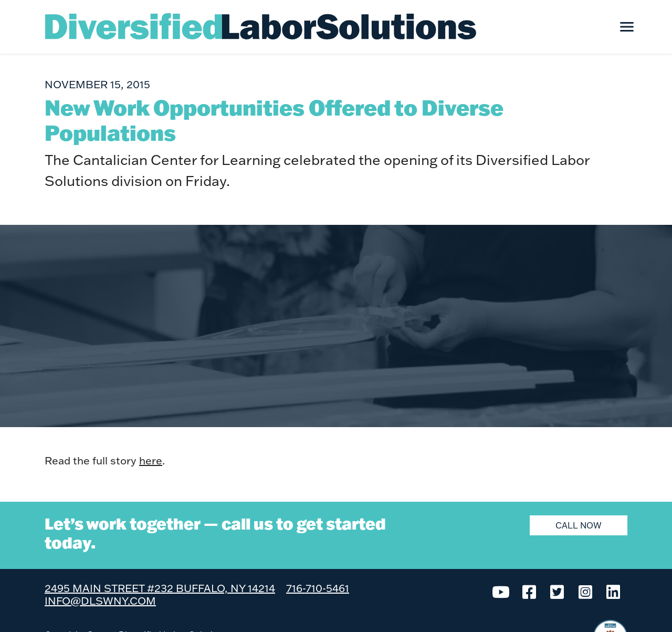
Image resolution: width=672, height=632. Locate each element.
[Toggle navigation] (627, 27)
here (151, 460)
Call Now (579, 525)
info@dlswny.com (100, 600)
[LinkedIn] (614, 591)
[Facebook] (529, 591)
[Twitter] (558, 591)
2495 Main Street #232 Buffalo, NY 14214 (160, 588)
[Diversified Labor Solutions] (261, 26)
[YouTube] (501, 591)
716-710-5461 (318, 588)
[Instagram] (585, 591)
